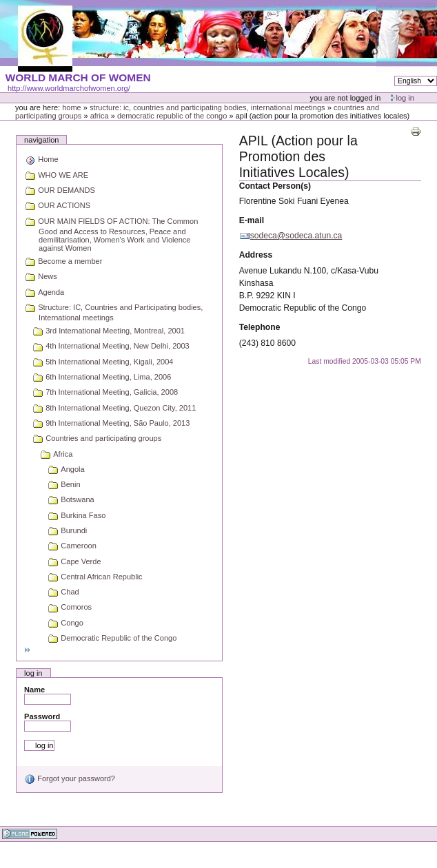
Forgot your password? (70, 778)
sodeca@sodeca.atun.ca (296, 236)
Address (256, 255)
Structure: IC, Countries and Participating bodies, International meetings (207, 107)
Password (42, 716)
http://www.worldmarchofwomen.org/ (69, 88)
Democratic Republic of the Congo (172, 116)
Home (72, 107)
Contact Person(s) (275, 186)
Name (34, 690)
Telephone (260, 327)
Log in (405, 98)
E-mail (252, 220)
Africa (100, 116)
